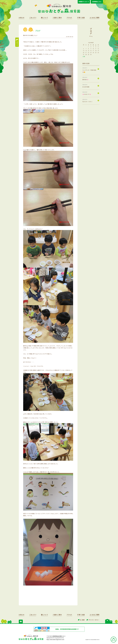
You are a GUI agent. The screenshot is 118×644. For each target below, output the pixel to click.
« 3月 (84, 57)
